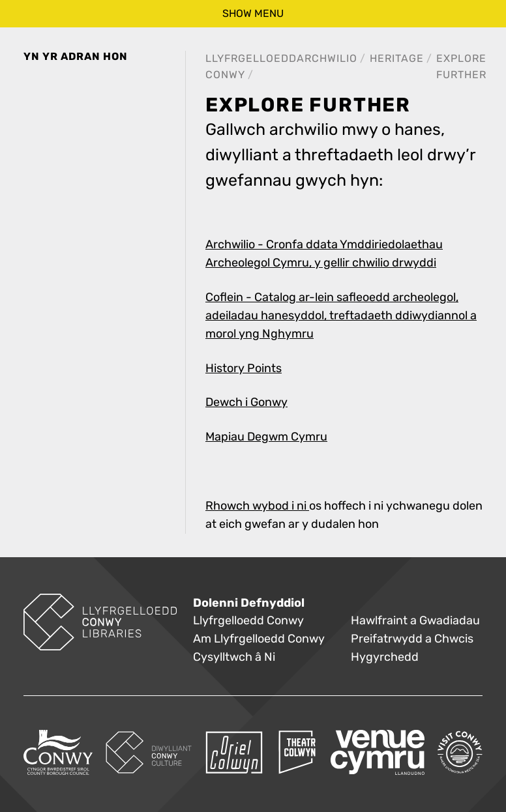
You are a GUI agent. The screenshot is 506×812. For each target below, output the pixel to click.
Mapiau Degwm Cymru (266, 437)
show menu (253, 13)
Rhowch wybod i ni (257, 506)
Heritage (397, 58)
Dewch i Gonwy (246, 402)
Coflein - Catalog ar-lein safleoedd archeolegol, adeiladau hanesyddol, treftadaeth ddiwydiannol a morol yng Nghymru (341, 316)
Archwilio (327, 58)
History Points (244, 369)
